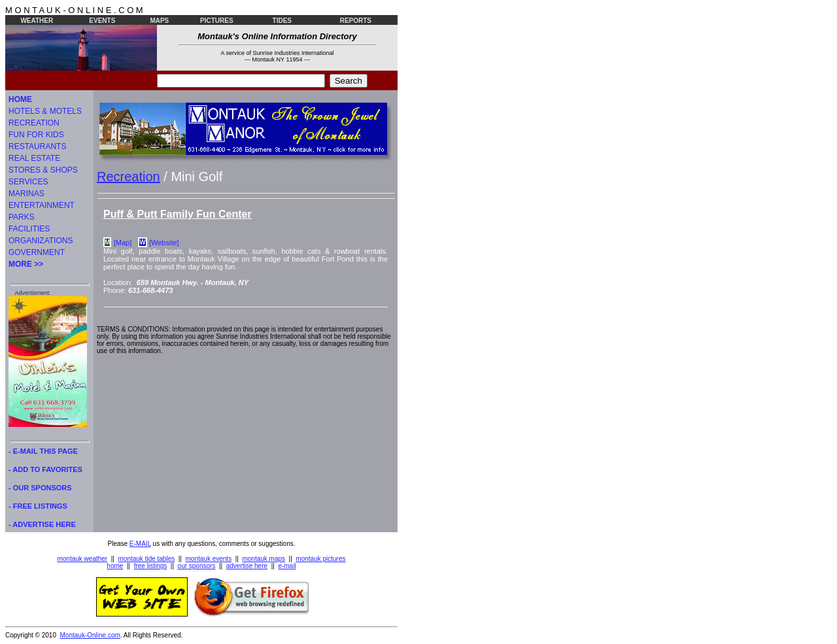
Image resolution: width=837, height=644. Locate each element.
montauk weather (82, 559)
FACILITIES (29, 229)
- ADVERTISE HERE (42, 524)
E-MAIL (140, 544)
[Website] (164, 243)
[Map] (123, 243)
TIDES (282, 21)
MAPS (159, 21)
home (115, 566)
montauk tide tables (147, 559)
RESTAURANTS (37, 146)
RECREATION (34, 123)
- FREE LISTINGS (38, 506)
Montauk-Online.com (90, 635)
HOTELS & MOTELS (45, 111)
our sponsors (197, 566)
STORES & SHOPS (43, 170)
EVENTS (102, 21)
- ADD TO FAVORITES (45, 469)
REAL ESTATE (34, 158)
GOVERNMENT (37, 252)
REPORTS (356, 21)
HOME (20, 99)
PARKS (22, 217)
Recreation (128, 177)
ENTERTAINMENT (42, 205)
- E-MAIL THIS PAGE (43, 451)
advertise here (247, 566)
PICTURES (217, 21)
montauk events (209, 559)
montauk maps (264, 559)
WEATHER (37, 21)
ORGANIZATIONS (41, 241)
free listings (151, 566)
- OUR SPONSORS (40, 488)
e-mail (287, 566)
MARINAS (26, 194)
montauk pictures (320, 559)
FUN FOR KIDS (36, 135)
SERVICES (28, 182)
